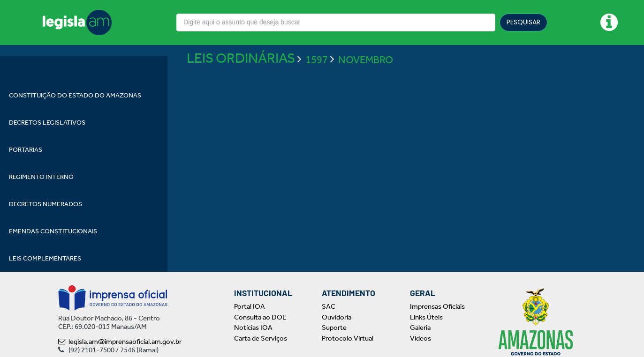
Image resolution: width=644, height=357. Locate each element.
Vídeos (420, 338)
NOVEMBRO (366, 87)
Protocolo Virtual (348, 338)
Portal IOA (250, 306)
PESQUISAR (523, 22)
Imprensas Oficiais (437, 306)
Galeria (420, 327)
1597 (317, 87)
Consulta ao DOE (260, 317)
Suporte (334, 327)
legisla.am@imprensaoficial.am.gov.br (120, 342)
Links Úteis (426, 317)
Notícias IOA (253, 327)
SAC (329, 306)
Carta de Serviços (261, 338)
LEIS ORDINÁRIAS (241, 85)
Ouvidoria (337, 317)
